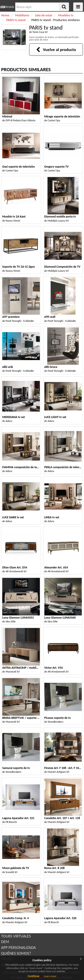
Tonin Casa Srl (40, 32)
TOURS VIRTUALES (16, 936)
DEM (5, 942)
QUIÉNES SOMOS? (16, 953)
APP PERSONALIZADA (18, 948)
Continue (33, 976)
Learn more (50, 976)
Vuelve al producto (56, 50)
